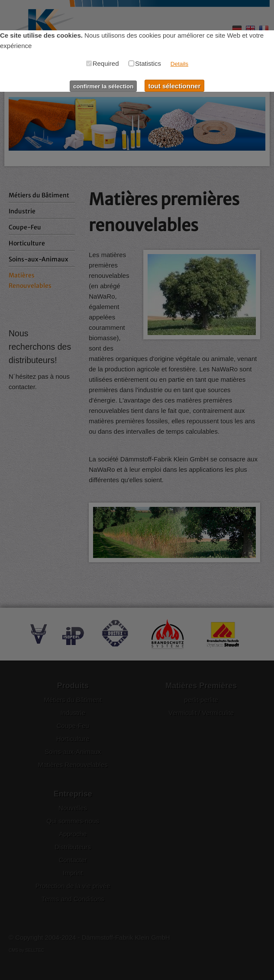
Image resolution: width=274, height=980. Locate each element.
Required (103, 63)
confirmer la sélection (103, 86)
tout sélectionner (174, 86)
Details (179, 64)
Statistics (145, 63)
